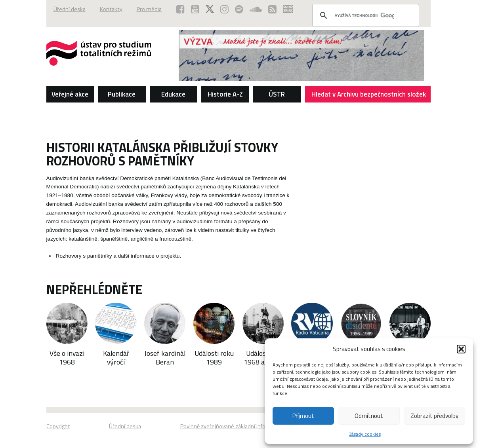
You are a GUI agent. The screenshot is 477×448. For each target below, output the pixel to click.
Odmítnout (369, 416)
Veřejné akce (70, 94)
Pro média (149, 9)
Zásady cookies (365, 434)
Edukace (173, 94)
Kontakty (111, 9)
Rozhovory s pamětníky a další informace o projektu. (119, 256)
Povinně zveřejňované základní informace (231, 426)
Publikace (122, 94)
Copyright (58, 426)
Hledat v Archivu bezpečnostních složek (369, 96)
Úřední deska (70, 9)
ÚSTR (277, 94)
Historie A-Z (225, 94)
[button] (461, 349)
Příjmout (303, 416)
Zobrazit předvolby (434, 416)
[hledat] (365, 15)
